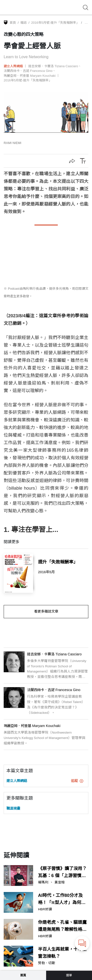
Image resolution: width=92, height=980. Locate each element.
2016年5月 (46, 572)
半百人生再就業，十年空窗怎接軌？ (62, 953)
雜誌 (24, 23)
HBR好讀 (45, 909)
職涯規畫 (13, 808)
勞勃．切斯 (47, 963)
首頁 (13, 23)
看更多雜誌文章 (46, 611)
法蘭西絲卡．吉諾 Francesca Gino (28, 71)
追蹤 (77, 781)
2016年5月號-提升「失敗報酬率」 (55, 23)
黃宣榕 (60, 882)
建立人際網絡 (13, 66)
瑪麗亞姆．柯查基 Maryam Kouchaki (30, 76)
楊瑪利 (43, 882)
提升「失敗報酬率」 (58, 562)
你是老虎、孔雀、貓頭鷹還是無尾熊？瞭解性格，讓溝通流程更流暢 (62, 926)
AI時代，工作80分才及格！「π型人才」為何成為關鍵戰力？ (62, 900)
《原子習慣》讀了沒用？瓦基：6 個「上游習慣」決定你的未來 (62, 873)
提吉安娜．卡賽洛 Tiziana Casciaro (53, 66)
